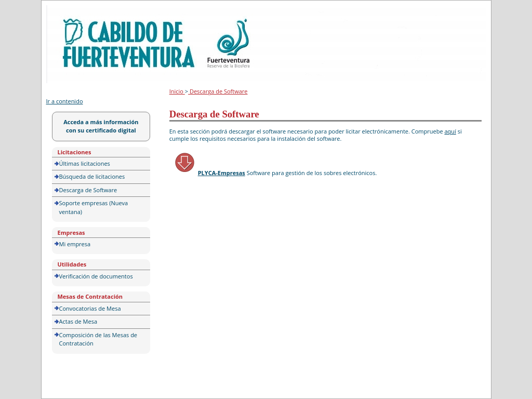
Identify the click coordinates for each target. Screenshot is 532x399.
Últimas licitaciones (85, 163)
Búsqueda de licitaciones (92, 176)
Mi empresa (75, 244)
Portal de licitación (78, 11)
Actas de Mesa (78, 321)
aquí (450, 131)
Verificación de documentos (96, 276)
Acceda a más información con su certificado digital (101, 126)
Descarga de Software (88, 190)
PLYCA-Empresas (222, 173)
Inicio (177, 91)
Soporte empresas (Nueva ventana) (94, 207)
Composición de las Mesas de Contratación (98, 339)
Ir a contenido (65, 101)
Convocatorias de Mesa (90, 308)
